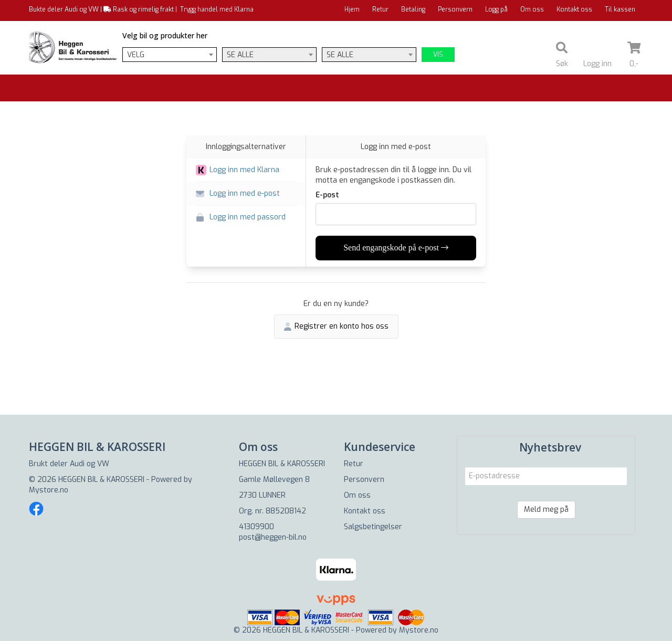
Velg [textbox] (136, 55)
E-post (327, 195)
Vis (438, 55)
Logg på (496, 9)
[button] (246, 170)
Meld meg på (546, 509)
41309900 (256, 527)
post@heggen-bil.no (273, 537)
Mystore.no (49, 490)
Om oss (532, 9)
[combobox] (170, 55)
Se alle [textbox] (240, 55)
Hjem (352, 9)
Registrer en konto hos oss (336, 326)
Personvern (455, 9)
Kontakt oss (574, 9)
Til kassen (620, 9)
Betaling (413, 9)
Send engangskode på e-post (396, 248)
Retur (380, 9)
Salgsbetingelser (373, 527)
